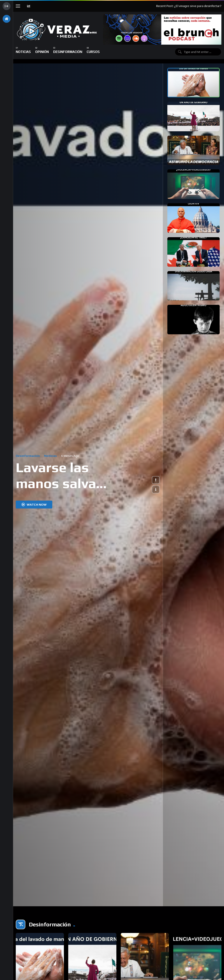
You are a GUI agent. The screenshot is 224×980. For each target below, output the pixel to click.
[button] (156, 480)
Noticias (51, 456)
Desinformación (28, 456)
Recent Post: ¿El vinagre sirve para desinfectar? (189, 6)
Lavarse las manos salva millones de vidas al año (72, 491)
